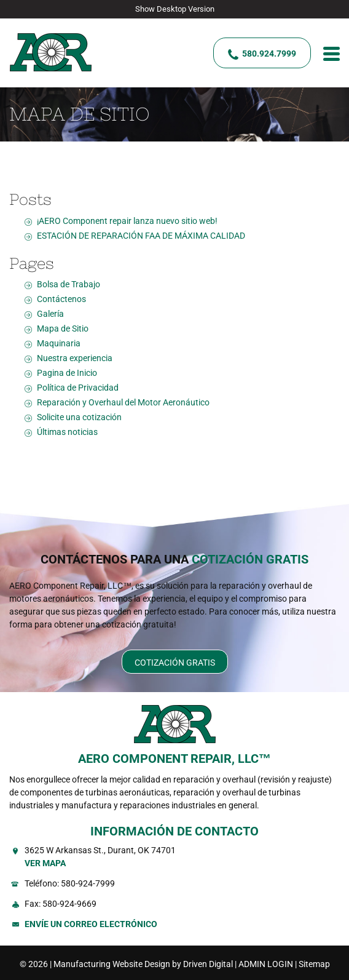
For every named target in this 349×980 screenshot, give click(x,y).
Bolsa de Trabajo (69, 284)
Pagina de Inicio (67, 373)
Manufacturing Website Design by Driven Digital (143, 964)
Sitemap (314, 964)
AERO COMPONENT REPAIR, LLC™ (174, 759)
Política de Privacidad (78, 388)
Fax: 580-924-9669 (61, 904)
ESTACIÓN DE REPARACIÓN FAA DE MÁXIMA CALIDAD (141, 236)
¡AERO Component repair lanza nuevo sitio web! (127, 221)
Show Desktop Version (175, 9)
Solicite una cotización (79, 417)
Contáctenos (61, 299)
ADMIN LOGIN (266, 964)
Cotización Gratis (175, 663)
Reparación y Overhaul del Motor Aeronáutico (123, 402)
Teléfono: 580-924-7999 (70, 883)
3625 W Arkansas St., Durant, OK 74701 (182, 858)
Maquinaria (59, 343)
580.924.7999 (269, 54)
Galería (50, 314)
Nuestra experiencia (75, 358)
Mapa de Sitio (63, 329)
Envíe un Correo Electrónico (91, 924)
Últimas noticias (67, 432)
